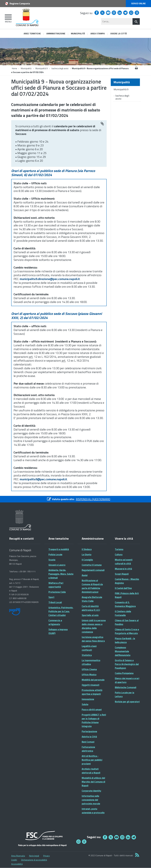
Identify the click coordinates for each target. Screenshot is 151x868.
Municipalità (26, 68)
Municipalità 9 (41, 68)
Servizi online (138, 3)
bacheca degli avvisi (60, 68)
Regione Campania (20, 3)
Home (15, 68)
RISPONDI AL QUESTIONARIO (93, 499)
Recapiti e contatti (21, 539)
